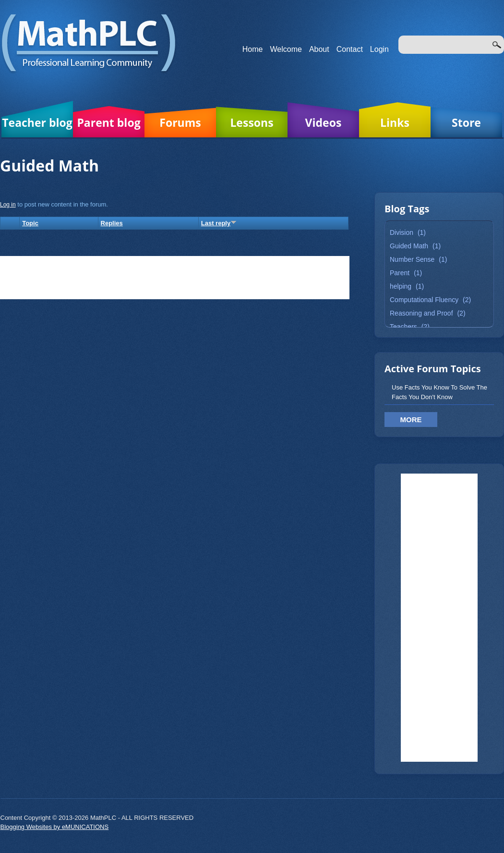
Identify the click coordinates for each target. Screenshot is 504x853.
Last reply (219, 223)
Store (466, 122)
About (319, 49)
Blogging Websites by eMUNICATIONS (55, 827)
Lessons (252, 122)
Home (253, 49)
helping (401, 286)
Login (379, 49)
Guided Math (409, 246)
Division (402, 232)
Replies (112, 223)
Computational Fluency (424, 300)
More (411, 420)
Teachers (403, 327)
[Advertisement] (439, 618)
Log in (8, 205)
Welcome (286, 49)
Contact (350, 49)
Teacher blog (37, 122)
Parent (400, 273)
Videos (324, 122)
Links (395, 122)
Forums (180, 122)
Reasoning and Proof (421, 313)
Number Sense (412, 259)
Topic (30, 223)
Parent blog (108, 122)
